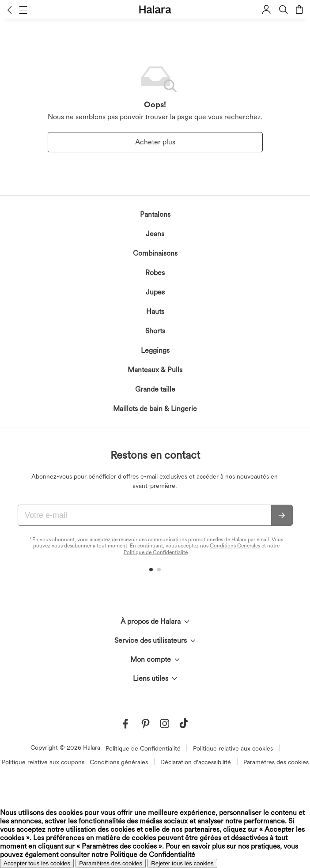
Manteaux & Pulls (155, 370)
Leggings (155, 350)
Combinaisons (155, 253)
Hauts (155, 311)
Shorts (155, 331)
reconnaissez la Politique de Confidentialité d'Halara (141, 774)
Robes (155, 273)
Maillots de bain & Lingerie (155, 409)
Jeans (155, 234)
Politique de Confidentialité (156, 552)
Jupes (155, 292)
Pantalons (155, 214)
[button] (9, 10)
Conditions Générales (235, 546)
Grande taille (155, 389)
